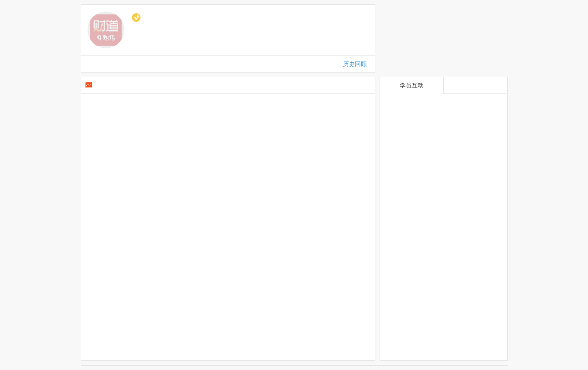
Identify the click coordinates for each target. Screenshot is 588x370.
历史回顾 (355, 64)
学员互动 (412, 85)
